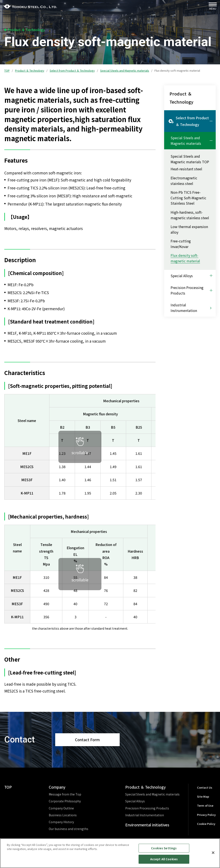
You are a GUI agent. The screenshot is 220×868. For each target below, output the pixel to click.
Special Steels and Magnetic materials (125, 70)
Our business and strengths (69, 829)
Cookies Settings (164, 850)
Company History (61, 822)
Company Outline (61, 808)
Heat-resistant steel (186, 169)
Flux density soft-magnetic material (185, 258)
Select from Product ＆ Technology (72, 70)
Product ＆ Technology (30, 70)
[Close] (213, 855)
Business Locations (63, 815)
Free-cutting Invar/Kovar (181, 244)
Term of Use (205, 805)
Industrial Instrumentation (145, 815)
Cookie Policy (206, 824)
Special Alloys (135, 801)
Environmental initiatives (147, 825)
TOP (7, 70)
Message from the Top (65, 794)
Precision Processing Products (147, 808)
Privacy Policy (206, 815)
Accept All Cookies (164, 861)
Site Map (203, 796)
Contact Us (205, 787)
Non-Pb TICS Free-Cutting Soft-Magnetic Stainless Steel (188, 198)
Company (57, 787)
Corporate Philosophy (65, 801)
